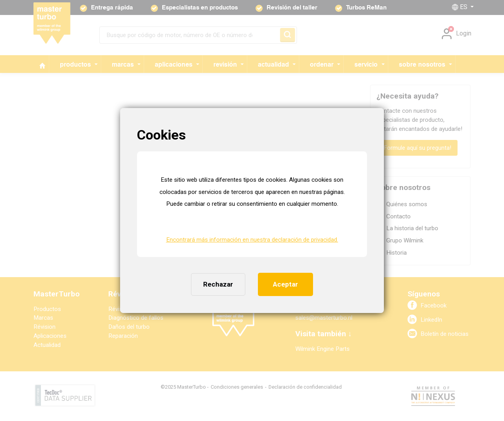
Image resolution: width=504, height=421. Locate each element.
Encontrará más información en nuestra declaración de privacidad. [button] (252, 240)
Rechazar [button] (218, 284)
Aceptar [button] (285, 284)
